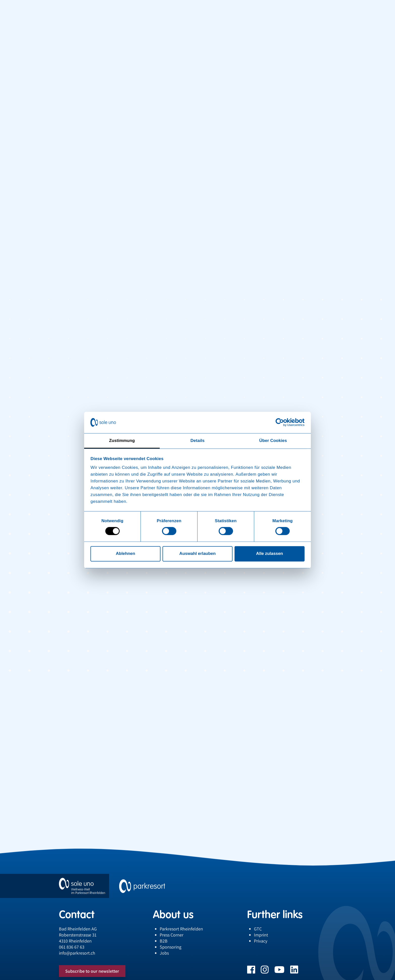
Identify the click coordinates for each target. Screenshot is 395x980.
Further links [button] (275, 914)
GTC (258, 929)
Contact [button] (77, 914)
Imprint (261, 935)
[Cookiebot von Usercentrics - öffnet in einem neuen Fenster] (283, 423)
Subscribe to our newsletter (92, 971)
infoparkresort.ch (77, 953)
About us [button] (173, 914)
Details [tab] (197, 441)
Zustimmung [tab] (122, 441)
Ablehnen (126, 554)
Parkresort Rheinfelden (181, 929)
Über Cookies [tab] (273, 441)
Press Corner (172, 935)
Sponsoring (171, 947)
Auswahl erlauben (197, 554)
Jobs (164, 953)
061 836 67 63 (72, 947)
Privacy (261, 941)
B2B (164, 941)
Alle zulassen (270, 554)
